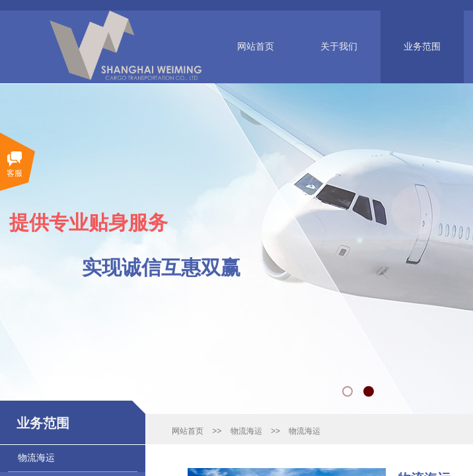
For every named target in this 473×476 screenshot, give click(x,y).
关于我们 (339, 47)
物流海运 (246, 431)
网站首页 (256, 47)
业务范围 (422, 47)
